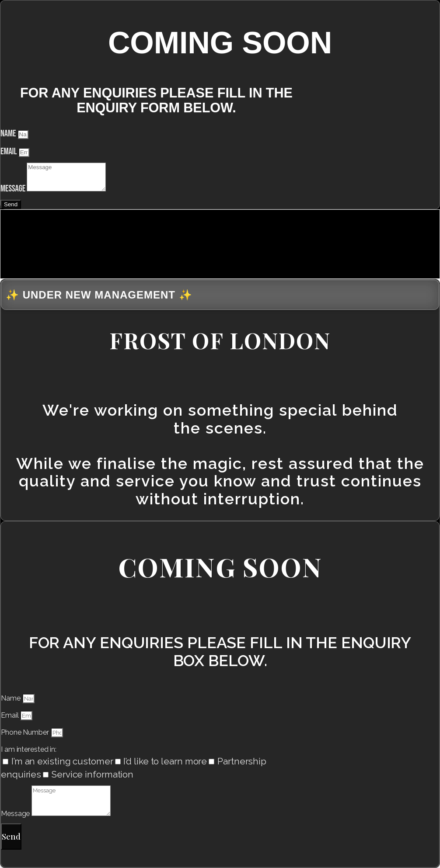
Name (9, 134)
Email (9, 151)
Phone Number (26, 732)
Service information (93, 774)
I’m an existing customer (62, 761)
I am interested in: (29, 749)
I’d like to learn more (165, 761)
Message (14, 189)
